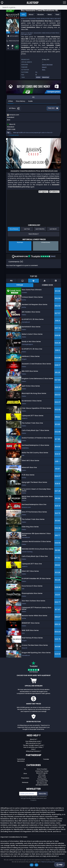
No (36, 865)
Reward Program (42, 773)
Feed (57, 15)
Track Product (34, 234)
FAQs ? (33, 749)
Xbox (44, 70)
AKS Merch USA (42, 783)
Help (59, 865)
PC (36, 72)
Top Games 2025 (42, 781)
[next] (17, 32)
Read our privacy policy (48, 862)
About (31, 15)
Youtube (46, 759)
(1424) (42, 256)
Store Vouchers (42, 769)
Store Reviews (42, 779)
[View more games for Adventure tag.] (46, 78)
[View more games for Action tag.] (38, 78)
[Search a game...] (33, 7)
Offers (11, 101)
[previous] (8, 32)
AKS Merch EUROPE (42, 785)
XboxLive (40, 15)
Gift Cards (42, 775)
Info (23, 15)
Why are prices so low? (33, 743)
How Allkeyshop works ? (34, 741)
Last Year (27, 229)
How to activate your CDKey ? (33, 747)
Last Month (53, 229)
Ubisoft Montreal (47, 65)
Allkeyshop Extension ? (33, 751)
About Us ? (33, 739)
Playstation (25, 778)
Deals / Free (42, 777)
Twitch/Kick (21, 759)
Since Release (14, 229)
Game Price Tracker (42, 771)
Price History (21, 101)
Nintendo (25, 782)
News (50, 15)
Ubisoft (44, 67)
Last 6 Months (40, 229)
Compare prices (14, 135)
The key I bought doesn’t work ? (34, 745)
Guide (30, 101)
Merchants (21, 761)
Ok (32, 865)
